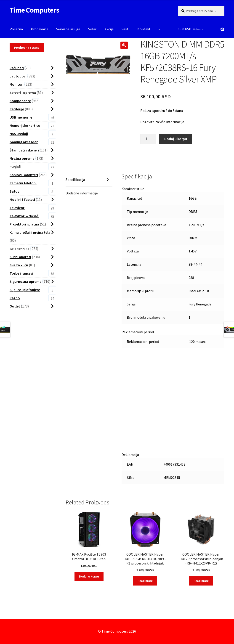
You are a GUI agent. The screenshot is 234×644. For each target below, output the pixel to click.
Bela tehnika (20, 249)
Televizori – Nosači (24, 216)
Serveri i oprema (23, 93)
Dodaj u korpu (176, 139)
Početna (16, 29)
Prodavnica (40, 29)
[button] (124, 45)
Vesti (125, 29)
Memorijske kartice (25, 125)
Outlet (15, 306)
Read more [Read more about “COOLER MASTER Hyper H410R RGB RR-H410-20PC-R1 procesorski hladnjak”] (145, 581)
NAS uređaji (19, 134)
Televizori (17, 208)
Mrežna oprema (22, 158)
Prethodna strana (27, 48)
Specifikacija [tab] (75, 180)
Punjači (15, 167)
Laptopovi (18, 76)
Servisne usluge (68, 29)
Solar (92, 29)
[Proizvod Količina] (148, 139)
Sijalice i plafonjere (25, 290)
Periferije (17, 109)
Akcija (109, 29)
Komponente (20, 101)
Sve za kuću (19, 265)
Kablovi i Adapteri (24, 175)
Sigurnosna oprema (26, 281)
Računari (17, 68)
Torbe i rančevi (21, 273)
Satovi (15, 191)
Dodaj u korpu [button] (89, 576)
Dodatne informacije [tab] (82, 193)
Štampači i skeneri (24, 150)
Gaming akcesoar (24, 142)
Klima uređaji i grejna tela (30, 232)
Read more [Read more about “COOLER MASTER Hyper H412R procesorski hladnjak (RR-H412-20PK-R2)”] (201, 581)
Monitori (17, 84)
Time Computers (34, 10)
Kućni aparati (20, 257)
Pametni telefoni (23, 183)
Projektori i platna (24, 224)
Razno (15, 298)
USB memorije (21, 117)
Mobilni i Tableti (22, 199)
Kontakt (144, 29)
